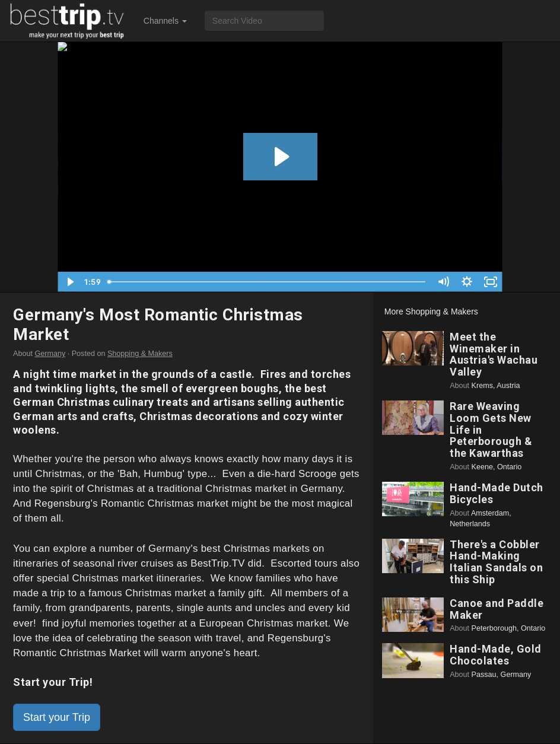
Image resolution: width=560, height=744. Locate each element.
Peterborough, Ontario (509, 628)
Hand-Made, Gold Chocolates (496, 655)
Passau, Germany (502, 675)
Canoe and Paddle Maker (497, 609)
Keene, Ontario (497, 467)
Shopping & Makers (140, 354)
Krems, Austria (496, 386)
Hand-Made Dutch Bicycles (497, 493)
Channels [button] (165, 21)
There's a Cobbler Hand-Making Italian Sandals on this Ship (496, 562)
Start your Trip (57, 717)
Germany (50, 354)
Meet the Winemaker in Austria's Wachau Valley (494, 354)
